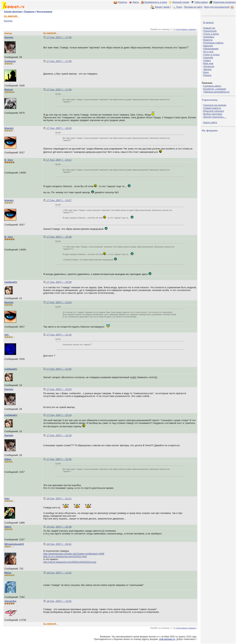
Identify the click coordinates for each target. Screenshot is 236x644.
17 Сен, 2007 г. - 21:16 (59, 335)
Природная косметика (224, 2)
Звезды (207, 69)
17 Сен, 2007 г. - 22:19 (59, 415)
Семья (207, 60)
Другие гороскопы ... (215, 117)
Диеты (136, 2)
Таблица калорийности (216, 92)
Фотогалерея (44, 12)
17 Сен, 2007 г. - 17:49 (59, 61)
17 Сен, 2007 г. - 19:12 (59, 160)
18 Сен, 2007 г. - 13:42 (59, 601)
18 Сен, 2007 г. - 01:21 (59, 499)
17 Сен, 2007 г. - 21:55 (59, 369)
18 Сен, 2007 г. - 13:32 (59, 573)
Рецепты (123, 2)
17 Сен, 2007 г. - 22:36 (59, 459)
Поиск (179, 7)
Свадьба (208, 57)
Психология (210, 31)
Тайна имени (201, 2)
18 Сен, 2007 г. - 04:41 (59, 544)
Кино (206, 72)
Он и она (208, 52)
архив (166, 7)
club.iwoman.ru (167, 639)
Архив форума (13, 12)
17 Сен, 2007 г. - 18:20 (59, 128)
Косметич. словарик (215, 89)
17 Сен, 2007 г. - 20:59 (59, 282)
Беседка (8, 21)
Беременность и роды (156, 2)
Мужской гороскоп (214, 111)
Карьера (208, 46)
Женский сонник (181, 2)
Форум (158, 7)
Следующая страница (186, 29)
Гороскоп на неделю (215, 105)
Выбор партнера (213, 114)
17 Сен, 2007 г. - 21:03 (59, 302)
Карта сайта (210, 122)
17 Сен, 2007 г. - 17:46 (59, 37)
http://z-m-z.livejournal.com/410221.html (65, 556)
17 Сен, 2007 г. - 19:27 (59, 200)
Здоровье (209, 37)
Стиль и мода (211, 34)
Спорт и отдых (211, 55)
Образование (211, 49)
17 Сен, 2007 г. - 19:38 (59, 237)
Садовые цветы (212, 86)
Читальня (209, 66)
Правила (29, 12)
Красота (208, 40)
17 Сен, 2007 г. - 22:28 (59, 435)
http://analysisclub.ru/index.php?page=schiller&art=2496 (74, 554)
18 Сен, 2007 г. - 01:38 (59, 527)
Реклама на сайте (193, 7)
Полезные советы (213, 43)
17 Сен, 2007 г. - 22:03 (59, 389)
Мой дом (208, 63)
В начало (208, 22)
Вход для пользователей (219, 7)
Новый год (209, 28)
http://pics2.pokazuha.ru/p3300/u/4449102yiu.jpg (70, 562)
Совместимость (212, 108)
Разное (207, 75)
